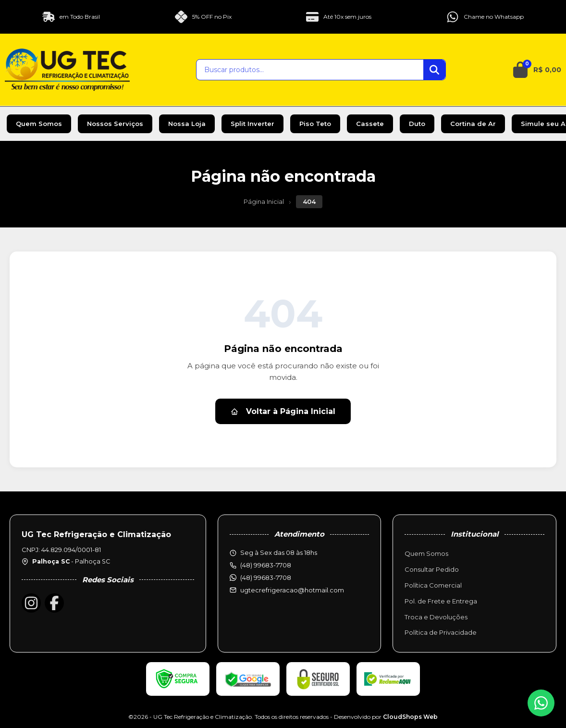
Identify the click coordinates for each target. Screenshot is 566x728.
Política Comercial (433, 585)
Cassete (370, 124)
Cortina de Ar (473, 124)
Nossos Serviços (115, 124)
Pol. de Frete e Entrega (441, 601)
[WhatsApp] (541, 703)
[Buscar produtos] (310, 70)
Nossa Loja (187, 124)
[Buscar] (434, 70)
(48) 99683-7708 (266, 577)
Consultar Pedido (432, 569)
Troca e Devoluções (436, 617)
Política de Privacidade (441, 632)
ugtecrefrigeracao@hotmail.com (292, 590)
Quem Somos (39, 124)
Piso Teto (315, 124)
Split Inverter (252, 124)
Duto (417, 124)
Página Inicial (264, 201)
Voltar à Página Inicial (283, 411)
